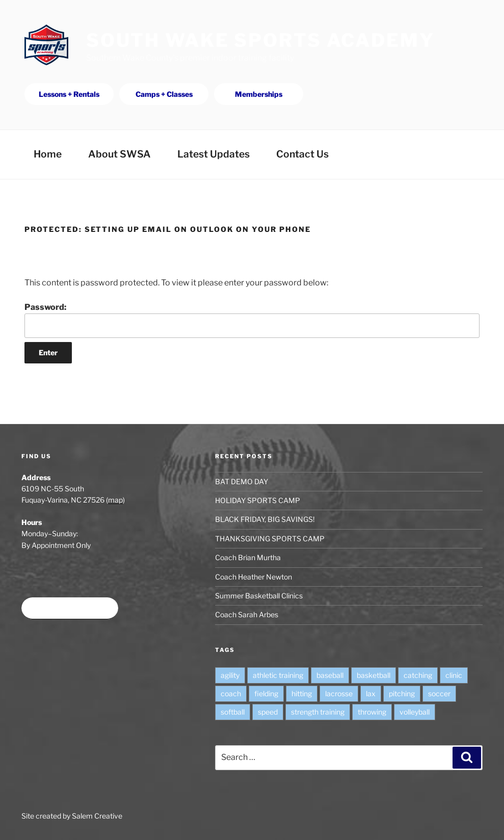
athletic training (278, 675)
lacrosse (339, 693)
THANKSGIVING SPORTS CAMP (270, 539)
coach (231, 693)
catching (418, 675)
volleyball (415, 712)
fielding (266, 693)
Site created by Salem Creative (72, 816)
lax (371, 693)
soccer (439, 693)
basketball (374, 675)
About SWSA (120, 154)
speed (268, 712)
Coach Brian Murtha (248, 557)
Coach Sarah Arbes (247, 614)
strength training (318, 712)
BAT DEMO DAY (242, 481)
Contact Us (302, 154)
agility (230, 675)
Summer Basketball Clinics (259, 596)
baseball (330, 675)
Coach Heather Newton (254, 577)
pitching (402, 693)
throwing (372, 712)
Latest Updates (214, 154)
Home (48, 154)
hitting (302, 693)
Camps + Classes (164, 94)
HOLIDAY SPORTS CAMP (258, 500)
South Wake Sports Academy (260, 40)
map (115, 500)
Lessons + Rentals (69, 94)
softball (233, 712)
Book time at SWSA (70, 608)
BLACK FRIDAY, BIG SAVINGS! (265, 519)
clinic (454, 675)
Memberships (259, 94)
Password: (252, 320)
